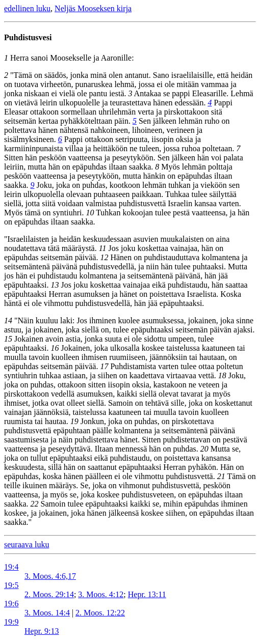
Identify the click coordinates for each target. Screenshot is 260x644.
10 (90, 213)
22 (35, 504)
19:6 (11, 604)
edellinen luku (27, 8)
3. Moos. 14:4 (47, 613)
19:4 (11, 567)
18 (222, 375)
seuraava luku (27, 544)
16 (55, 348)
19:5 (11, 585)
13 (55, 285)
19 (74, 421)
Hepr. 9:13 (42, 631)
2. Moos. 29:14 (49, 594)
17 (104, 366)
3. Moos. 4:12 (101, 594)
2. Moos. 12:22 (100, 613)
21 (221, 476)
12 (104, 257)
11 (103, 248)
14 (8, 320)
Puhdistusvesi (28, 37)
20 (204, 449)
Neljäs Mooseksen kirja (93, 8)
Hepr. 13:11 (147, 594)
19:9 (11, 622)
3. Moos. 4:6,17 (50, 576)
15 (8, 339)
